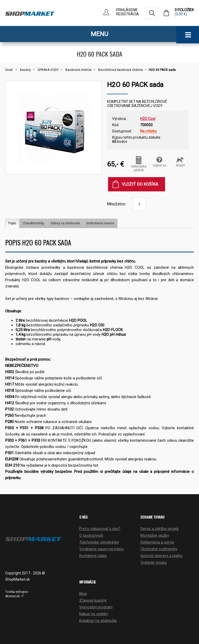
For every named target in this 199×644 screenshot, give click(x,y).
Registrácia (127, 14)
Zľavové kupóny (93, 600)
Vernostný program (96, 607)
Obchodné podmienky (159, 549)
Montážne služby (155, 535)
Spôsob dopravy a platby (161, 556)
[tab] (12, 223)
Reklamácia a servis (157, 542)
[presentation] (12, 223)
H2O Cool (148, 119)
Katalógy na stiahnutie (98, 621)
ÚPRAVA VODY (48, 70)
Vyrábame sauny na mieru (101, 549)
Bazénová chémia (78, 70)
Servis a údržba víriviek (159, 529)
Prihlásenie (127, 10)
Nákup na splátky (94, 614)
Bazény (25, 70)
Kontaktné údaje (93, 556)
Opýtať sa (159, 162)
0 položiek (184, 12)
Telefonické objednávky (99, 542)
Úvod (9, 70)
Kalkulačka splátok (139, 164)
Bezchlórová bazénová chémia (120, 70)
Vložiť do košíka (140, 184)
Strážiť (180, 162)
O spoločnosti (91, 535)
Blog (83, 594)
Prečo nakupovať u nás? (100, 529)
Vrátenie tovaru (154, 562)
